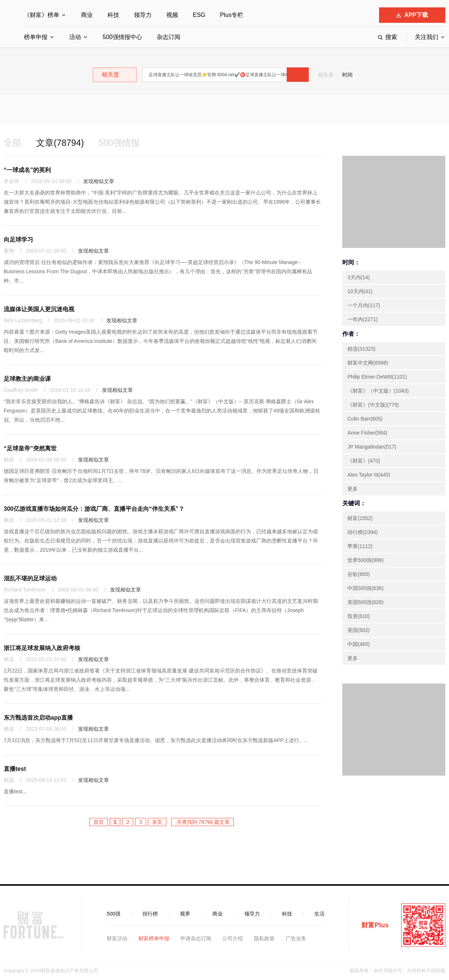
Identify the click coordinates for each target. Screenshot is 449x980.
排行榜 (150, 914)
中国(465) (359, 644)
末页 (157, 822)
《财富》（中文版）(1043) (378, 391)
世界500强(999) (365, 560)
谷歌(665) (359, 574)
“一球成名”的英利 (27, 170)
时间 (347, 75)
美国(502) (359, 630)
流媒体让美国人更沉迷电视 (39, 309)
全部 (13, 143)
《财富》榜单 (42, 15)
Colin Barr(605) (365, 419)
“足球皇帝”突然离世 (30, 448)
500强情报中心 (122, 37)
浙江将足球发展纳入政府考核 (42, 648)
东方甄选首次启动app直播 (38, 718)
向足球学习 (18, 240)
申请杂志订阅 (196, 938)
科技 (113, 15)
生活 (319, 914)
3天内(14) (359, 277)
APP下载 (412, 15)
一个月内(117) (364, 305)
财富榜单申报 (154, 938)
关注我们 (427, 37)
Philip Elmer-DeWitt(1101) (377, 377)
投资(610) (359, 616)
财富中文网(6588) (368, 363)
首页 (99, 822)
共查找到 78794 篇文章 (203, 822)
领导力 (143, 15)
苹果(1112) (360, 546)
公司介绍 (233, 938)
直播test (15, 769)
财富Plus (375, 925)
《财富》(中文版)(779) (373, 405)
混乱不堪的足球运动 (30, 578)
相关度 (326, 75)
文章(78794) (60, 143)
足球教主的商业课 (27, 379)
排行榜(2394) (363, 532)
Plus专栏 (232, 15)
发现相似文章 (99, 181)
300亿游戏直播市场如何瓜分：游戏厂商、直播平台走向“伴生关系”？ (94, 509)
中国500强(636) (365, 588)
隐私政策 (264, 938)
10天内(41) (360, 291)
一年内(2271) (363, 319)
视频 (172, 15)
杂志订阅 (169, 37)
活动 (75, 37)
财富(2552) (360, 518)
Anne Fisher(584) (367, 433)
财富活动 (117, 938)
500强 (114, 914)
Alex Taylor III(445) (369, 475)
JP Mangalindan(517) (372, 447)
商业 (87, 15)
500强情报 (120, 143)
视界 (185, 914)
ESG (199, 15)
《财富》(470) (364, 461)
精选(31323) (361, 349)
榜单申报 (36, 37)
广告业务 (296, 938)
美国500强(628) (365, 602)
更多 (353, 489)
